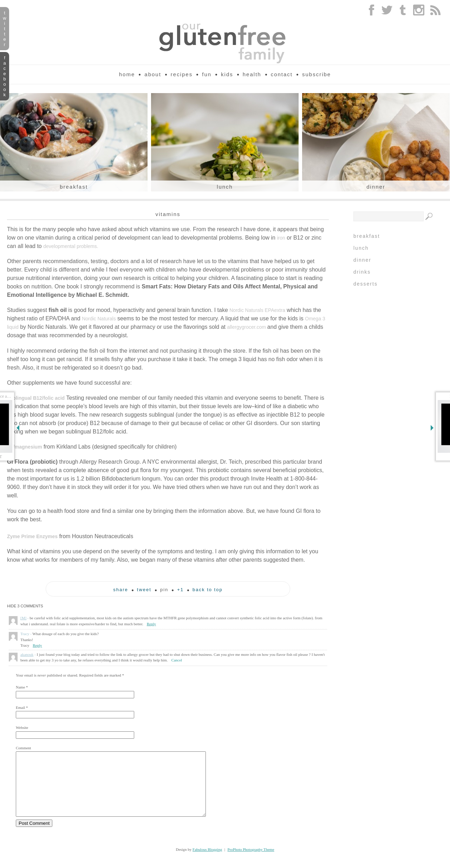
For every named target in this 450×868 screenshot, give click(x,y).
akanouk (27, 654)
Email (20, 707)
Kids (227, 74)
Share (121, 590)
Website (22, 727)
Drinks (362, 272)
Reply (151, 624)
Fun (207, 74)
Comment (23, 748)
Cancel (177, 660)
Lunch (225, 187)
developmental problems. (71, 246)
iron (281, 238)
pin (164, 590)
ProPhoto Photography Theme (251, 862)
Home (127, 74)
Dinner (376, 187)
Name (20, 687)
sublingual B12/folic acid (36, 398)
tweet (144, 590)
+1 (180, 590)
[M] (23, 618)
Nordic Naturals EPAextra (257, 310)
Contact (282, 74)
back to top (208, 590)
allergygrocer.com (247, 327)
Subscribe (317, 74)
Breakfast (74, 187)
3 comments (25, 606)
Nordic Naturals (99, 319)
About (153, 74)
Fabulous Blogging (207, 862)
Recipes (182, 74)
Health (252, 74)
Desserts (366, 284)
